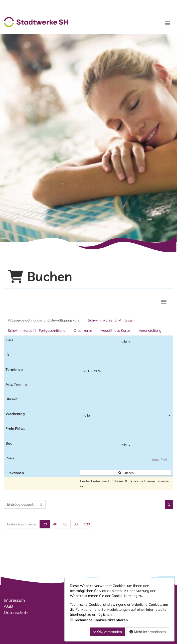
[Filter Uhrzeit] (126, 401)
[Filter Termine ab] (126, 371)
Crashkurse (83, 331)
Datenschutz (16, 612)
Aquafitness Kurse (115, 331)
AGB (8, 606)
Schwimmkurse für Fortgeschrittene (37, 331)
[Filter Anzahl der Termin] (126, 386)
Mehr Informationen (148, 632)
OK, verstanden (108, 632)
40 (55, 524)
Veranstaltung (150, 331)
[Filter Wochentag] (126, 415)
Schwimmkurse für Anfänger (111, 320)
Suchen (126, 473)
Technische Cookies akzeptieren (101, 620)
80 (76, 524)
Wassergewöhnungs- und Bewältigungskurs (44, 320)
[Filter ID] (126, 356)
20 (45, 524)
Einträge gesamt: (21, 504)
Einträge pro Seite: (22, 524)
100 (87, 524)
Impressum (14, 600)
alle (126, 342)
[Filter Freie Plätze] (126, 430)
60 (65, 524)
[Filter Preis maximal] (126, 460)
